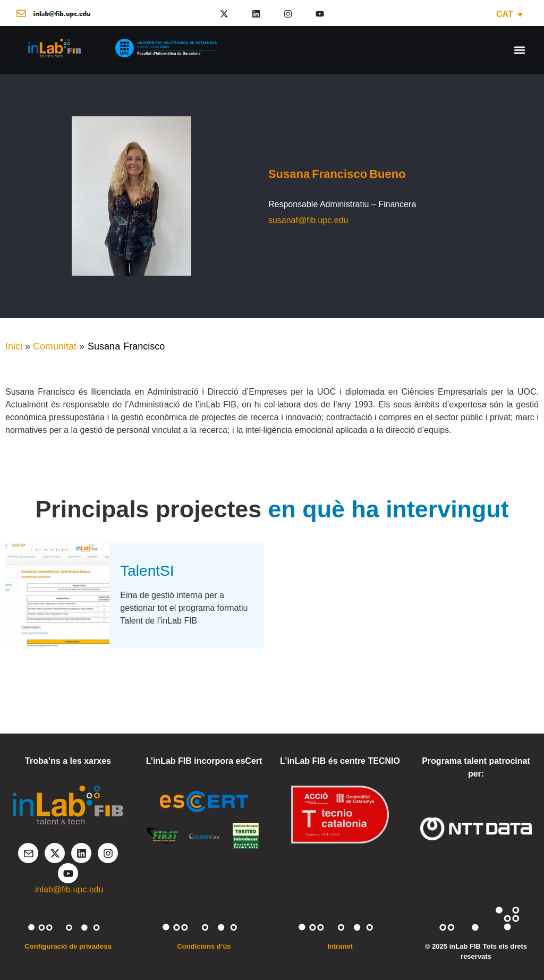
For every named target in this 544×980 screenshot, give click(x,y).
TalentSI (147, 571)
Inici (14, 346)
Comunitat (55, 346)
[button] (519, 50)
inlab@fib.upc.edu (69, 889)
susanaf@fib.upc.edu (308, 220)
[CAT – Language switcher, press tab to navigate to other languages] (509, 14)
